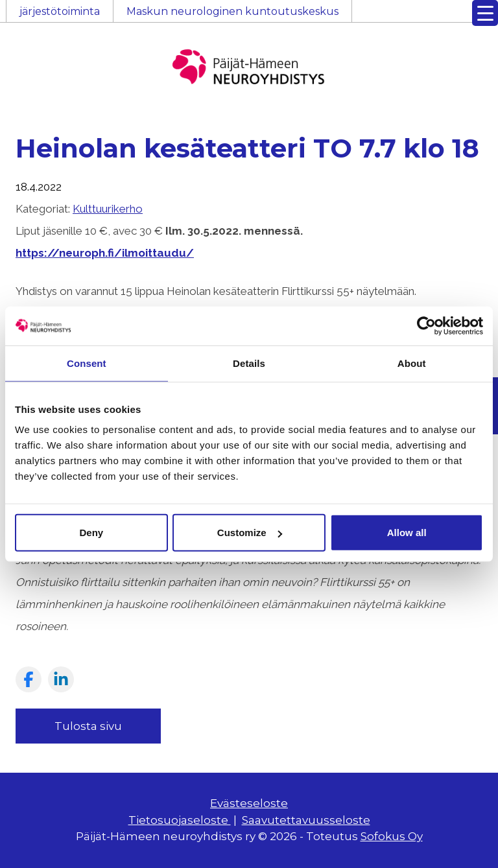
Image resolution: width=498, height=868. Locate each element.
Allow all (407, 533)
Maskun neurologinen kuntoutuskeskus (232, 11)
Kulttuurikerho (108, 209)
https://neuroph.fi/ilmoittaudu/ (105, 253)
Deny (91, 533)
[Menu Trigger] (485, 13)
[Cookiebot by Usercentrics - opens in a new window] (426, 325)
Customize (250, 533)
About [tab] (412, 363)
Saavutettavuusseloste (306, 820)
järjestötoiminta (60, 11)
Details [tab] (249, 363)
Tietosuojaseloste (180, 820)
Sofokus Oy (392, 836)
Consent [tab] (87, 363)
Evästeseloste (249, 803)
